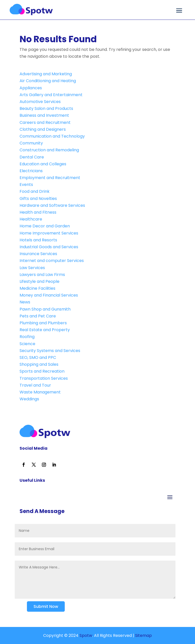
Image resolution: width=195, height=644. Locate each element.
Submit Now (46, 606)
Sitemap (143, 635)
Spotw (85, 635)
